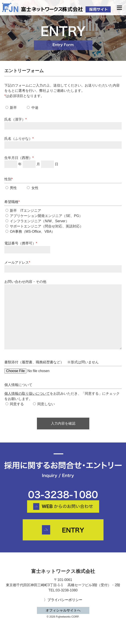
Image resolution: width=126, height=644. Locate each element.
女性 (33, 188)
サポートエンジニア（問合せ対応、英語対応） (44, 226)
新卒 (11, 108)
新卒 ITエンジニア (23, 211)
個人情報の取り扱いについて (27, 394)
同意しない (44, 404)
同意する (15, 404)
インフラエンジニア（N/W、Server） (37, 221)
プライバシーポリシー (65, 600)
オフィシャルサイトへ (63, 610)
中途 (33, 108)
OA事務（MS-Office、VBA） (30, 231)
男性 (11, 188)
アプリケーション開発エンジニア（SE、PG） (44, 216)
